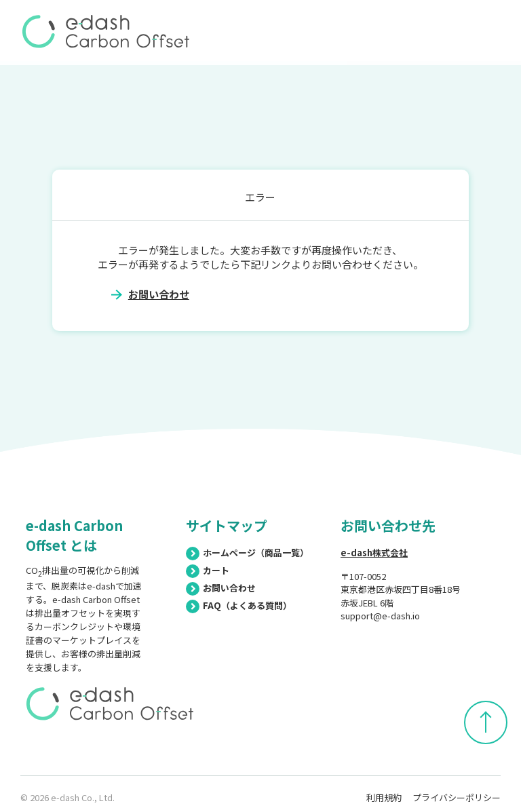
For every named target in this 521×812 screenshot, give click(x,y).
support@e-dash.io (380, 616)
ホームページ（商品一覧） (247, 553)
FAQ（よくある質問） (239, 605)
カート (208, 570)
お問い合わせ (159, 294)
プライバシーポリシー (457, 797)
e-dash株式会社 (374, 553)
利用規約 (384, 797)
